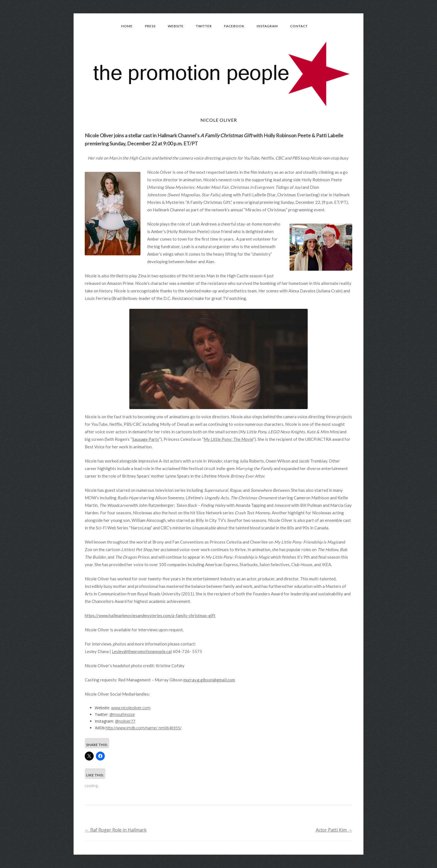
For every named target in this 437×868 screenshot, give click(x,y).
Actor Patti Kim (334, 830)
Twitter (204, 26)
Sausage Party (146, 439)
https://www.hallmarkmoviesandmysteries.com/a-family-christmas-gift (150, 615)
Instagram (267, 26)
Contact (299, 26)
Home (127, 26)
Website (176, 26)
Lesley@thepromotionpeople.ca (141, 651)
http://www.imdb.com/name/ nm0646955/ (144, 728)
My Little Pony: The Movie (228, 439)
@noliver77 (125, 721)
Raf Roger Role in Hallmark (116, 830)
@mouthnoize (122, 714)
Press (150, 26)
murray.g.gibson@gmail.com (209, 680)
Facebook (234, 26)
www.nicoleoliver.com (131, 708)
